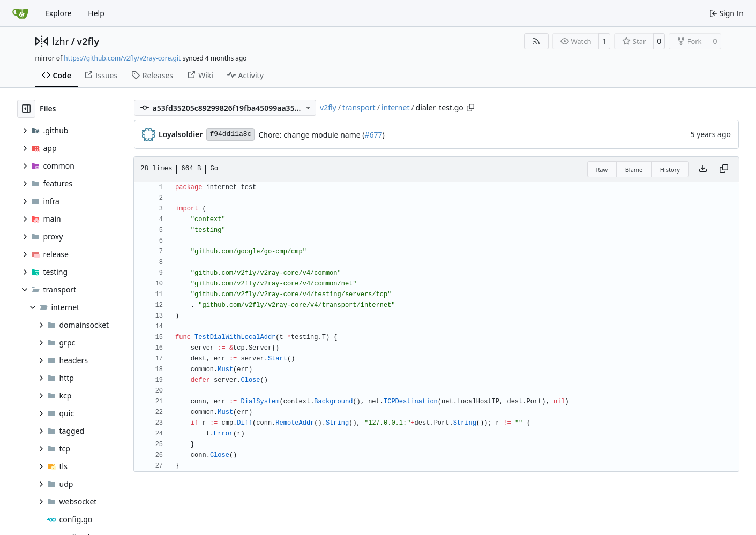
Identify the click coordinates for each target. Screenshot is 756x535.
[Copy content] (724, 169)
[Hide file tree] (26, 109)
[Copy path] (470, 108)
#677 (373, 135)
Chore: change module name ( (311, 135)
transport (359, 107)
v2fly (88, 41)
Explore (58, 13)
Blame (634, 169)
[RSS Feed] (536, 41)
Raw (602, 169)
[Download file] (703, 169)
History (670, 169)
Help (96, 13)
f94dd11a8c (230, 134)
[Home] (20, 13)
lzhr (61, 41)
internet (396, 107)
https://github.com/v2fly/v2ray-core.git (122, 58)
